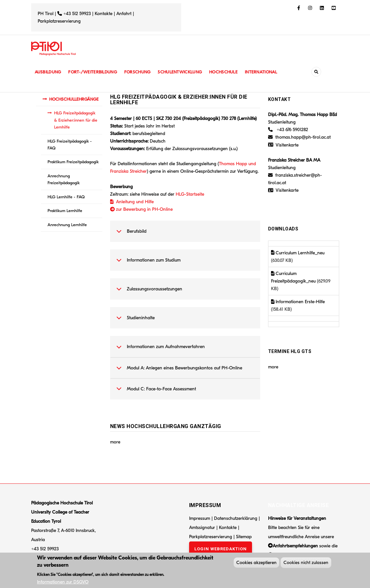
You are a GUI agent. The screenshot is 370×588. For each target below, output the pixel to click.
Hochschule (228, 72)
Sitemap (244, 537)
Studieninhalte (134, 321)
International (266, 72)
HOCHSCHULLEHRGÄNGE (74, 99)
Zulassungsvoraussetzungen (148, 292)
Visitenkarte (287, 145)
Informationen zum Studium (147, 264)
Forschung (140, 72)
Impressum (200, 518)
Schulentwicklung (183, 72)
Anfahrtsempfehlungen (295, 546)
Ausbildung (48, 72)
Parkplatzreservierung (59, 21)
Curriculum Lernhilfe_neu (298, 253)
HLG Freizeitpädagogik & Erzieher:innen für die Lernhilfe (76, 120)
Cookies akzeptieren (256, 564)
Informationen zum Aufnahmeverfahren (159, 350)
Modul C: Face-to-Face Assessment (155, 392)
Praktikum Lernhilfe (65, 211)
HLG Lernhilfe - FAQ (66, 197)
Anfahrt (125, 14)
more (115, 442)
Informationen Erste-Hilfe (298, 302)
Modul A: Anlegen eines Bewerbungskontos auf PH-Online (178, 371)
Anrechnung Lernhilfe (67, 225)
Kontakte (104, 14)
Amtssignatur (203, 528)
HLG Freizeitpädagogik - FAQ (70, 145)
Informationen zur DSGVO (63, 583)
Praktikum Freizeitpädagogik (73, 162)
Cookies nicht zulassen (306, 564)
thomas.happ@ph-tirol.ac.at (303, 137)
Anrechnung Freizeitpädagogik (64, 179)
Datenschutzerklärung (236, 518)
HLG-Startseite (190, 194)
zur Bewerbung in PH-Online (141, 209)
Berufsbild (130, 235)
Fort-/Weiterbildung (94, 72)
